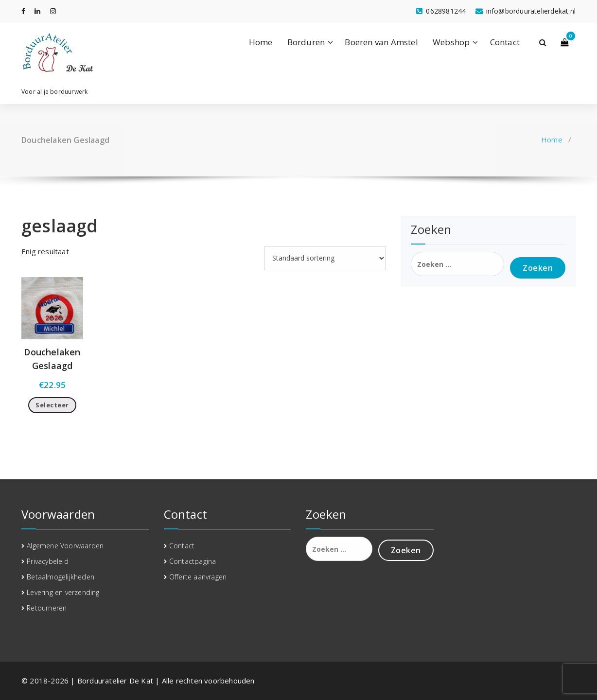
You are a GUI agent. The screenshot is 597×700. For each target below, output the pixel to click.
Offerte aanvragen (198, 577)
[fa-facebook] (23, 11)
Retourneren (47, 608)
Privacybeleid (48, 561)
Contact (505, 42)
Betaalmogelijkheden (61, 577)
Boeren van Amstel (381, 42)
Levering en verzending (63, 592)
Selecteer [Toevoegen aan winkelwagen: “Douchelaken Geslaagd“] (52, 405)
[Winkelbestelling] (325, 258)
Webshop (451, 42)
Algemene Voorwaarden (65, 546)
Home (261, 42)
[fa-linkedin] (37, 11)
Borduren (306, 42)
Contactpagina (193, 561)
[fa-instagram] (53, 11)
